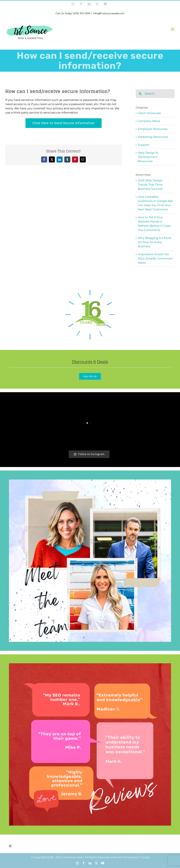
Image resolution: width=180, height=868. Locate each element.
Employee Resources (153, 129)
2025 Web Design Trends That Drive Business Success (150, 185)
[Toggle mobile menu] (173, 29)
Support (144, 145)
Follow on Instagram (89, 454)
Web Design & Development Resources (148, 157)
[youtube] (103, 863)
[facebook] (84, 863)
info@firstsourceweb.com (109, 13)
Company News (149, 121)
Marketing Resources (153, 137)
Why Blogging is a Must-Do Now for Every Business (155, 242)
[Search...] (155, 94)
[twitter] (96, 863)
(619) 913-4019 (82, 13)
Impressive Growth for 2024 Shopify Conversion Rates (155, 258)
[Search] (140, 94)
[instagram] (77, 863)
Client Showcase (149, 113)
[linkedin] (90, 863)
